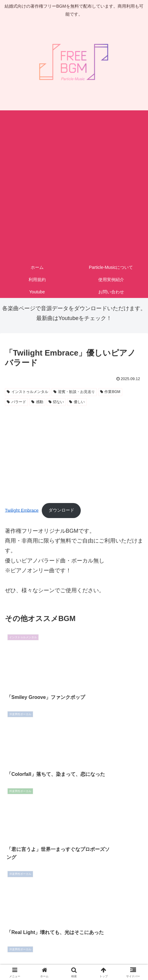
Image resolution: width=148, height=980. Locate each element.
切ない (56, 402)
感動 (37, 402)
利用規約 (74, 951)
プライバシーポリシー (120, 951)
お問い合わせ (28, 960)
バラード (16, 402)
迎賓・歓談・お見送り (74, 392)
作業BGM (110, 392)
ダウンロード (61, 510)
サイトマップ (74, 960)
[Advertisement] (74, 184)
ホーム (28, 951)
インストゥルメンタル (27, 392)
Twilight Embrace (22, 510)
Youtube (120, 960)
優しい (77, 402)
